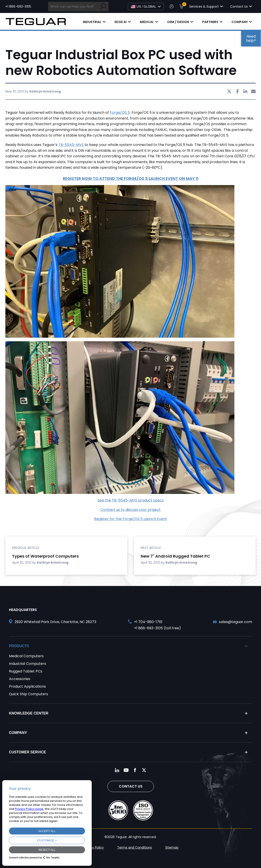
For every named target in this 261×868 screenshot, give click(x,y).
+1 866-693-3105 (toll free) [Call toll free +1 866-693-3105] (157, 628)
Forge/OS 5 (120, 113)
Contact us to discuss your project (130, 510)
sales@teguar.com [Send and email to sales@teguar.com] (236, 622)
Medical (147, 22)
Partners (210, 22)
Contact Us (131, 786)
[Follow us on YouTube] (126, 770)
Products (19, 646)
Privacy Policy (93, 847)
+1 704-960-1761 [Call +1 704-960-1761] (148, 622)
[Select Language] (146, 7)
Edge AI (121, 22)
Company (240, 22)
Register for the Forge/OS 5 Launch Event (131, 519)
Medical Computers (26, 656)
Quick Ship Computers (29, 694)
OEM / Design (178, 22)
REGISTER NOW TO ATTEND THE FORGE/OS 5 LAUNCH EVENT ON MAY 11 (131, 179)
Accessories (20, 679)
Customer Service (28, 752)
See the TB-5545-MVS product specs (131, 500)
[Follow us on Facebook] (135, 770)
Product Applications (27, 686)
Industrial (92, 22)
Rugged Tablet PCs (26, 671)
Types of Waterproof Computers (45, 556)
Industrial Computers (28, 664)
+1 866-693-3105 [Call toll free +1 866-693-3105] (18, 6)
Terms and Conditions (135, 847)
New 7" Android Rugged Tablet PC (175, 556)
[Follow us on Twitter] (144, 770)
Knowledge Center (29, 713)
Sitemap (172, 847)
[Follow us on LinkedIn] (117, 770)
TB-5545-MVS (71, 145)
